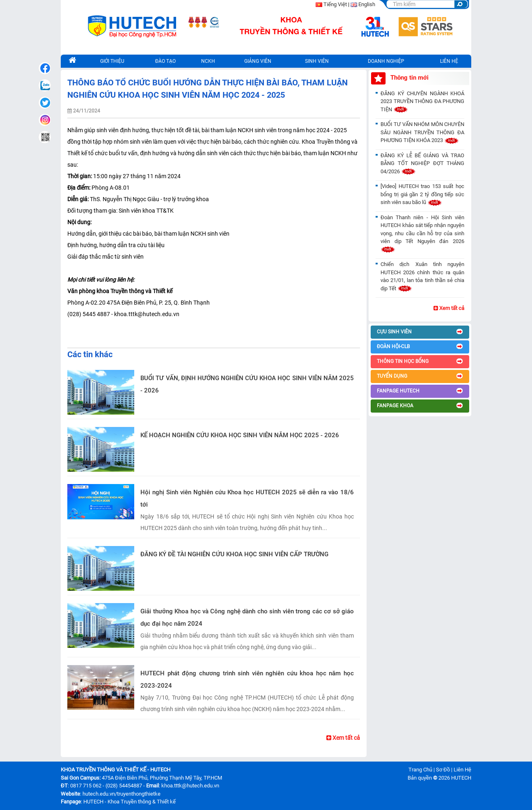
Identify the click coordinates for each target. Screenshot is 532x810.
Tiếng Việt (335, 4)
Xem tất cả (343, 738)
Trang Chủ (420, 770)
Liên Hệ (462, 770)
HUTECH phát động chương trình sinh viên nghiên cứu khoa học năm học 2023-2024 (247, 679)
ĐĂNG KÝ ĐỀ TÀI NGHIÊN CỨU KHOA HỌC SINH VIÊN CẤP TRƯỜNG (234, 554)
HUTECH (461, 778)
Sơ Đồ (443, 770)
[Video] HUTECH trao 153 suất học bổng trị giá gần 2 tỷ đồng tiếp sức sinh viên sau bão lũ (422, 194)
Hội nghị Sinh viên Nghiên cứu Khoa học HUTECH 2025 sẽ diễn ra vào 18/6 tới (247, 498)
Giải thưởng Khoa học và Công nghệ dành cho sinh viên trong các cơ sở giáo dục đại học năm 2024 (247, 617)
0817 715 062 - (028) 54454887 (106, 786)
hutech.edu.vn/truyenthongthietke (122, 794)
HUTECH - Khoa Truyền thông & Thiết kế (130, 802)
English (367, 4)
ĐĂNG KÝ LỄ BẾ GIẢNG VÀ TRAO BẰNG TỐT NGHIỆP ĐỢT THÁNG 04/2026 (422, 163)
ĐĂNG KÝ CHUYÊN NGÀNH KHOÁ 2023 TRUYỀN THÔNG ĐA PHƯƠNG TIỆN (422, 101)
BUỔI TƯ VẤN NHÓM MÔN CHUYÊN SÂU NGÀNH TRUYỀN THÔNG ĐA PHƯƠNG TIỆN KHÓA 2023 (422, 132)
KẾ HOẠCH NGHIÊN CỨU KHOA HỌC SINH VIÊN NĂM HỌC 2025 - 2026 (240, 435)
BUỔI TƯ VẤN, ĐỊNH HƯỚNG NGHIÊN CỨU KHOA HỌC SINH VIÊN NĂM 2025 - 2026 (247, 384)
